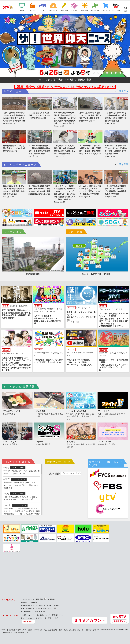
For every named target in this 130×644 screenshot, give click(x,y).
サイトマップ (28, 622)
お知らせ (57, 605)
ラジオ (32, 11)
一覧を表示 (122, 91)
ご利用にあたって (28, 615)
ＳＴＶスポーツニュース (20, 165)
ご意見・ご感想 (52, 618)
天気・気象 (85, 11)
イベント (74, 11)
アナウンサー (64, 11)
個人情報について (43, 615)
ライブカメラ (95, 11)
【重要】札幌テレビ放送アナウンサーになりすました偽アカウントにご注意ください (65, 87)
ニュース (43, 11)
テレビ (22, 11)
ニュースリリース (28, 599)
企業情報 (51, 599)
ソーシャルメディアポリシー (33, 618)
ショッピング (106, 11)
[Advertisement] (24, 573)
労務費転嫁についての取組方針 (34, 611)
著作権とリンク (58, 615)
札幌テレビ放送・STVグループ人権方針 (37, 605)
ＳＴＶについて (8, 600)
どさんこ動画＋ (116, 12)
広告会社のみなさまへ (44, 608)
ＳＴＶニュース (14, 91)
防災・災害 (53, 11)
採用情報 (39, 599)
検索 (126, 11)
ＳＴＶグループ (28, 608)
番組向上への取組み (30, 602)
